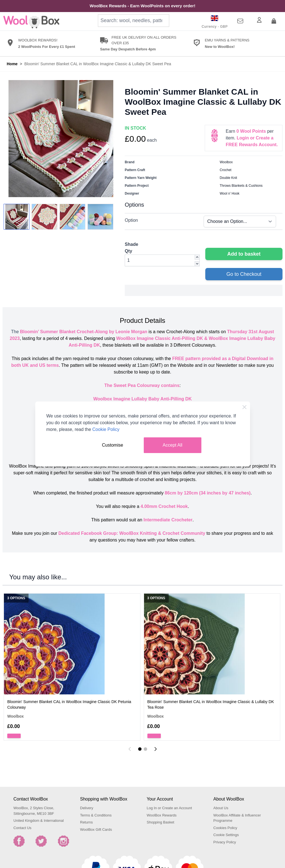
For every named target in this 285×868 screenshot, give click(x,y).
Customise (113, 445)
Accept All (173, 445)
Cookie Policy (106, 429)
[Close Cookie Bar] (244, 407)
